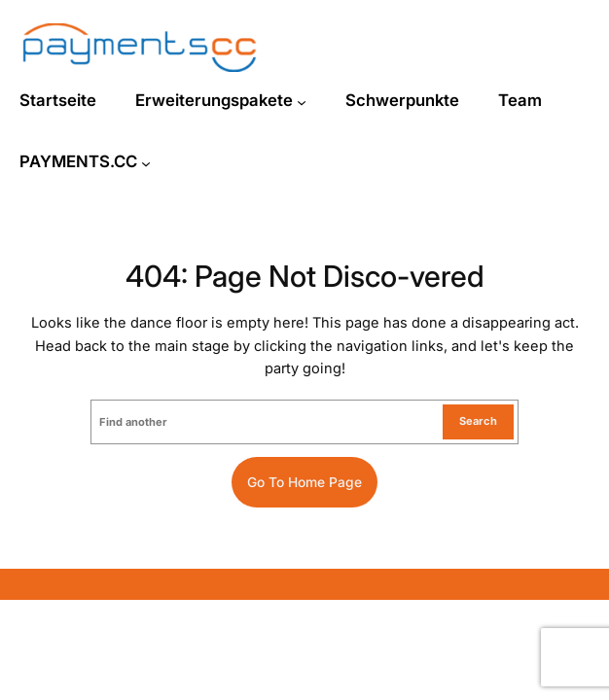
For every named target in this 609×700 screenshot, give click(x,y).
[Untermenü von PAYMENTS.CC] (146, 163)
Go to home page (304, 482)
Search (478, 421)
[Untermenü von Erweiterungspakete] (302, 102)
